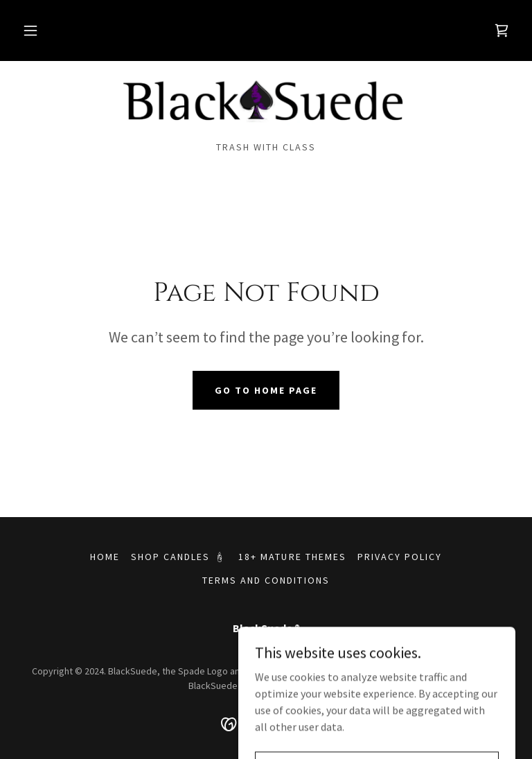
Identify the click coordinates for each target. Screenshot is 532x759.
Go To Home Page (266, 390)
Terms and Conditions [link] (266, 580)
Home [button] (105, 557)
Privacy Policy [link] (400, 557)
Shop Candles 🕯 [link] (179, 557)
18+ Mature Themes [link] (292, 557)
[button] (30, 30)
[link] (502, 30)
